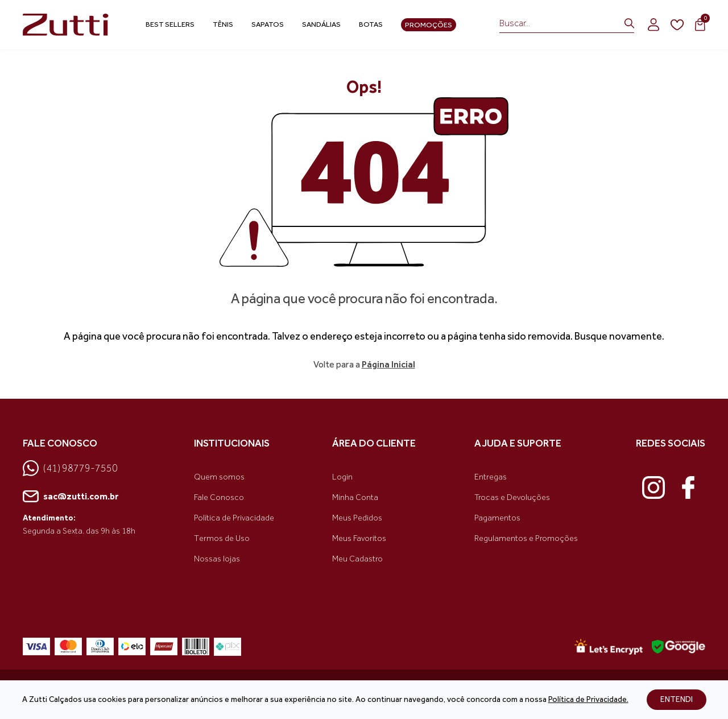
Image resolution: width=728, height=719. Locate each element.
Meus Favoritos (359, 538)
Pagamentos (497, 518)
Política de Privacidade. (588, 699)
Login (342, 477)
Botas (371, 24)
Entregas (491, 477)
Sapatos (268, 24)
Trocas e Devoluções (512, 497)
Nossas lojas (217, 559)
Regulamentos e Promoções (526, 538)
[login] (653, 24)
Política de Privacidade (234, 518)
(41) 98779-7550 (70, 468)
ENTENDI (677, 699)
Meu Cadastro (357, 559)
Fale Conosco (219, 497)
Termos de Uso (222, 538)
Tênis (223, 24)
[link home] (68, 25)
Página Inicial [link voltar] (388, 364)
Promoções (429, 25)
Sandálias (321, 24)
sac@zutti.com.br (71, 497)
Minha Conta (355, 497)
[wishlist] (677, 25)
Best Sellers (170, 24)
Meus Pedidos (357, 518)
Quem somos (219, 477)
